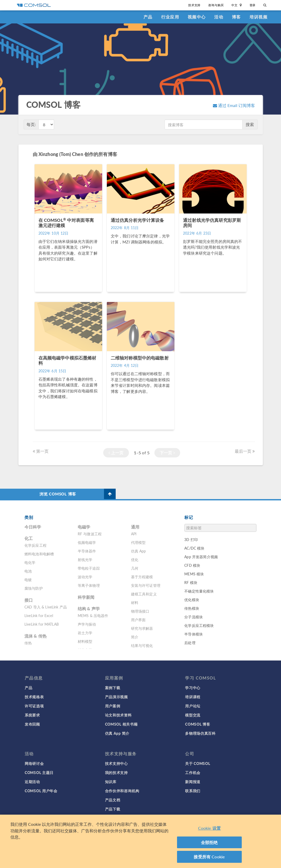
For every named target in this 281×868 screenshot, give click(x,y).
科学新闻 (86, 597)
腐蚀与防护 (34, 588)
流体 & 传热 (35, 636)
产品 (148, 17)
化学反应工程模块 (199, 625)
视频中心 (197, 17)
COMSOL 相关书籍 (121, 724)
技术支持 (194, 5)
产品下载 (113, 809)
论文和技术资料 (118, 715)
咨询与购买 (216, 5)
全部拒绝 (209, 842)
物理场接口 (140, 611)
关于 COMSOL (198, 763)
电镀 (28, 580)
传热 (28, 643)
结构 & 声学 (89, 609)
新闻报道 (193, 782)
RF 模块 (191, 582)
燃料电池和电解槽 (39, 554)
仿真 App (139, 551)
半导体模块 (194, 634)
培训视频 (259, 17)
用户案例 (113, 706)
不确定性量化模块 (199, 591)
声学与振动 (87, 624)
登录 (253, 5)
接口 (29, 600)
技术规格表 (34, 697)
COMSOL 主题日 (39, 772)
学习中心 (193, 688)
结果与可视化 (142, 645)
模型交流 (193, 715)
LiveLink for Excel (39, 615)
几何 (135, 568)
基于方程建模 (142, 577)
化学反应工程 (35, 545)
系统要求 (32, 715)
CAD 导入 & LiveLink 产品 (46, 607)
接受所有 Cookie (209, 857)
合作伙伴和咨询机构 (122, 791)
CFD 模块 (192, 565)
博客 (236, 17)
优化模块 (192, 600)
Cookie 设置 (209, 828)
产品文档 (113, 800)
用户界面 (138, 620)
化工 (29, 538)
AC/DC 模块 (194, 548)
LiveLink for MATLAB (42, 624)
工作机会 (193, 772)
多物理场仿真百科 (200, 733)
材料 (135, 602)
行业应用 (170, 17)
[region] (141, 841)
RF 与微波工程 (90, 534)
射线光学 (85, 559)
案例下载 (113, 688)
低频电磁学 (87, 542)
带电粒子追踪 (89, 568)
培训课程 (193, 697)
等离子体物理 (89, 585)
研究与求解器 (142, 628)
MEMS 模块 (194, 574)
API (134, 534)
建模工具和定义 (144, 594)
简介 (135, 637)
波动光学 (85, 577)
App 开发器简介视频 (201, 557)
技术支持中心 (116, 763)
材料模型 (85, 641)
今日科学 (33, 527)
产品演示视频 (116, 697)
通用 (135, 527)
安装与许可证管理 (146, 585)
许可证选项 (34, 706)
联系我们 (193, 791)
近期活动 (32, 782)
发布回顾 (32, 724)
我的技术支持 (116, 772)
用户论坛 (193, 706)
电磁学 (84, 527)
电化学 (30, 562)
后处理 (190, 643)
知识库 (111, 782)
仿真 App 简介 (117, 733)
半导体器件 (87, 551)
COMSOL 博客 (198, 724)
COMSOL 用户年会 (41, 791)
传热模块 (192, 608)
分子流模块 (194, 617)
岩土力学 (85, 633)
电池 (28, 571)
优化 (135, 559)
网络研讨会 (34, 763)
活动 (219, 17)
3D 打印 (191, 539)
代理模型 (138, 542)
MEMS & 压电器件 (93, 615)
